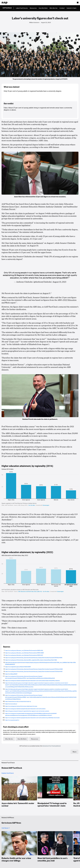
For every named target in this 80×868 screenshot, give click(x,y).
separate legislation (22, 225)
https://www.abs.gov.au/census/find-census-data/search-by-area (21, 706)
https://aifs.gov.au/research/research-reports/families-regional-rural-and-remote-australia (27, 711)
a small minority (47, 517)
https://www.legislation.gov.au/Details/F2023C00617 (18, 667)
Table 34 (44, 530)
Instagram (68, 634)
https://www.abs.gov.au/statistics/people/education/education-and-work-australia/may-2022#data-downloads (32, 718)
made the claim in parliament (22, 213)
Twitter (56, 634)
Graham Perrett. (9, 209)
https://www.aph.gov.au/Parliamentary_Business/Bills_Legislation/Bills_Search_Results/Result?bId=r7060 (31, 660)
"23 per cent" (14, 342)
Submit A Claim (72, 8)
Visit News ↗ (6, 828)
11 (51, 293)
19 (35, 433)
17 (11, 367)
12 (16, 302)
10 (69, 277)
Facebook (48, 634)
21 (12, 519)
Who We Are (53, 8)
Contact (62, 8)
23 (75, 631)
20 (55, 516)
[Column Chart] (40, 485)
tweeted (39, 257)
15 (6, 344)
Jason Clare (14, 207)
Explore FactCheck (8, 773)
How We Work (43, 8)
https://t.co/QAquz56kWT (11, 674)
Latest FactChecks (22, 8)
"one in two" (40, 339)
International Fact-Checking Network (58, 632)
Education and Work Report (23, 433)
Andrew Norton (17, 365)
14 (20, 341)
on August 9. (45, 293)
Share (74, 752)
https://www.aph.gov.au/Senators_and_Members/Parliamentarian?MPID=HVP (24, 655)
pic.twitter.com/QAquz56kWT (56, 278)
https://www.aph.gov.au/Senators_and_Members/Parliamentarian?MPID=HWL (24, 650)
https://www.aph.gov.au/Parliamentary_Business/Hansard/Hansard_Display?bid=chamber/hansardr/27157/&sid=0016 (34, 658)
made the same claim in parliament (28, 243)
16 (24, 364)
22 (49, 530)
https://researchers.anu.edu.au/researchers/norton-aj (18, 701)
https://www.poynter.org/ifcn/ (12, 720)
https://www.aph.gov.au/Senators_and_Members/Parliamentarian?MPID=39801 (24, 653)
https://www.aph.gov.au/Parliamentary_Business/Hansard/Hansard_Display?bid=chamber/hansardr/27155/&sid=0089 (34, 669)
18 (35, 426)
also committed (26, 223)
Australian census (27, 427)
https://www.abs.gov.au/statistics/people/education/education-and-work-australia (25, 709)
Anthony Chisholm (54, 207)
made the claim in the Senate (14, 246)
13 (46, 339)
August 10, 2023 (59, 282)
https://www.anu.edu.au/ (11, 704)
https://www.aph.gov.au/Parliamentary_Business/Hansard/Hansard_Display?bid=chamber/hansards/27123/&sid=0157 (34, 671)
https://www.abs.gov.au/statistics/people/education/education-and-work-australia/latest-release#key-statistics (32, 681)
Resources (33, 8)
